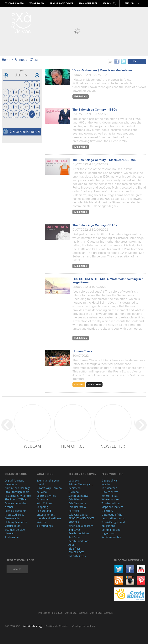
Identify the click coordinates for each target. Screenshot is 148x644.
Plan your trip (88, 3)
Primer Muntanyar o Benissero (81, 486)
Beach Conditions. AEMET (79, 543)
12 (11, 99)
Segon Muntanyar (79, 496)
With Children (45, 503)
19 (11, 107)
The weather (109, 488)
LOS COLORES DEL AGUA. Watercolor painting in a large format (108, 281)
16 (32, 99)
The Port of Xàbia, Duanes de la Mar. (16, 501)
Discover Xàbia (14, 3)
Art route (42, 499)
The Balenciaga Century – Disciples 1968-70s (104, 160)
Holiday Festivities (16, 522)
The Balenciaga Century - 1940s (95, 225)
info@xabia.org (32, 626)
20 (16, 107)
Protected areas (14, 515)
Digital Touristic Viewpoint (14, 482)
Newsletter (113, 446)
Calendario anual (22, 132)
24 (37, 107)
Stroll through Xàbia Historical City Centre (18, 494)
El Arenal (74, 492)
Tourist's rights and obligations (113, 524)
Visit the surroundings (45, 524)
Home (6, 60)
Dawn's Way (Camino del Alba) (49, 490)
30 (32, 114)
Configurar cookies (77, 613)
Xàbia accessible (111, 537)
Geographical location (110, 482)
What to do (37, 3)
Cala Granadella (78, 515)
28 (21, 114)
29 (27, 114)
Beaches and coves (61, 3)
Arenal (9, 507)
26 (11, 114)
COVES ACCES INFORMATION (77, 554)
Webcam (32, 446)
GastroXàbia (12, 518)
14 (21, 99)
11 (6, 99)
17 (37, 99)
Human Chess (82, 351)
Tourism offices (111, 503)
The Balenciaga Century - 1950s (95, 110)
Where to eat (110, 496)
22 (27, 107)
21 (21, 107)
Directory (107, 511)
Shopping (42, 507)
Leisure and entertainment (46, 513)
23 (32, 107)
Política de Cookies (57, 626)
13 (16, 99)
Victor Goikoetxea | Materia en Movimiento (102, 71)
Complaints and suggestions (111, 532)
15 (27, 99)
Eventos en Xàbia (26, 60)
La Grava (74, 480)
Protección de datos (51, 613)
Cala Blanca (75, 499)
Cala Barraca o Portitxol (77, 509)
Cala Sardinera (77, 503)
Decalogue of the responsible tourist (113, 517)
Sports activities (46, 496)
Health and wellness (49, 518)
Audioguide (12, 537)
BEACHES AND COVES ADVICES (81, 520)
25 (6, 114)
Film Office (73, 446)
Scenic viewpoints (16, 511)
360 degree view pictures (15, 532)
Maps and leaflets (112, 507)
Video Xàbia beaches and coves (81, 528)
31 (37, 114)
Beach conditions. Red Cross (79, 535)
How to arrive (110, 492)
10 (37, 92)
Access (17, 569)
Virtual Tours (13, 526)
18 (6, 107)
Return (137, 61)
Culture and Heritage (18, 488)
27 (16, 114)
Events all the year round (48, 482)
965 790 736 (13, 626)
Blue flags (74, 549)
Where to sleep (111, 499)
